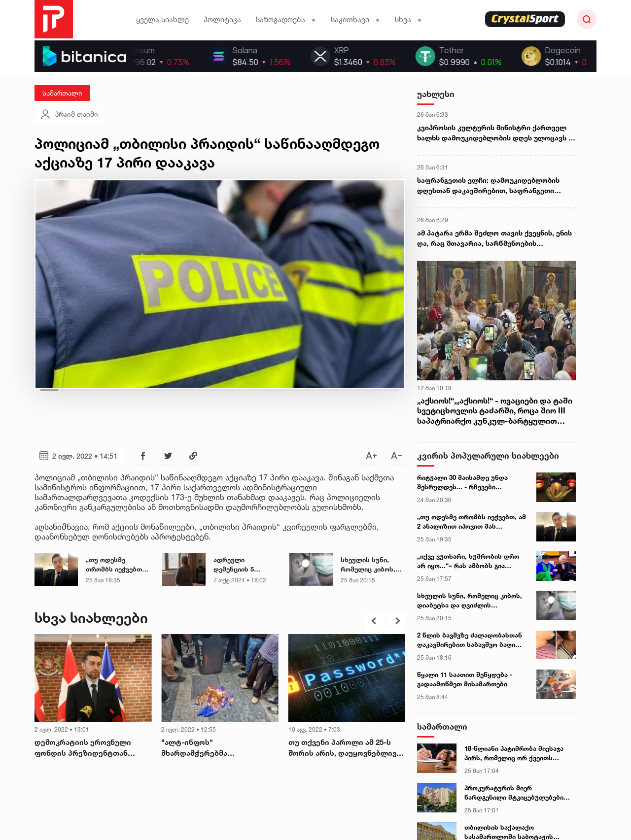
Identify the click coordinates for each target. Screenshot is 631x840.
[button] (374, 621)
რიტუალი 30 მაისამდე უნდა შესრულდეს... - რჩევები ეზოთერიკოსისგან (462, 483)
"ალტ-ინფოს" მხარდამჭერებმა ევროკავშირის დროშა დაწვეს (218, 748)
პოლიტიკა (222, 19)
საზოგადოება (286, 19)
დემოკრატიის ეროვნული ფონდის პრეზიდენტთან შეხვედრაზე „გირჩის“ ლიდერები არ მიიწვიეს (83, 748)
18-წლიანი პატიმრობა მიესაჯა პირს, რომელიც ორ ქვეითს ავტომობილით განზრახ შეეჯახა (517, 754)
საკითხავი (355, 19)
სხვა (408, 19)
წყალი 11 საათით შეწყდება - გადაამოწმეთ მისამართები (465, 679)
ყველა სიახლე (162, 19)
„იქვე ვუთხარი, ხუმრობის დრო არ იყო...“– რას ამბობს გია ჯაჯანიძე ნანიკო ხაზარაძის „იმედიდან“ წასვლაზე (468, 562)
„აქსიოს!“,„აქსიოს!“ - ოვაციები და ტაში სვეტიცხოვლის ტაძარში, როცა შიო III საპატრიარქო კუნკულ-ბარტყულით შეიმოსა (495, 411)
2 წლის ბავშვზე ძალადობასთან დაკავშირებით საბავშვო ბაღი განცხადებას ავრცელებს (470, 640)
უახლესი (436, 94)
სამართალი (62, 93)
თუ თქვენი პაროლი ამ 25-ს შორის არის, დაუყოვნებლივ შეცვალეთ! (342, 748)
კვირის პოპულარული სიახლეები (488, 455)
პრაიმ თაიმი (69, 114)
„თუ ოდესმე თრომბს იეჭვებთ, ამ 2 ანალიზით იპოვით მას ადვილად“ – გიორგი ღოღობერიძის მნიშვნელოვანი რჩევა (472, 522)
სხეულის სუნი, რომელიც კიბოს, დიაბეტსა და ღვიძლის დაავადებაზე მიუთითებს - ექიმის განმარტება (470, 601)
